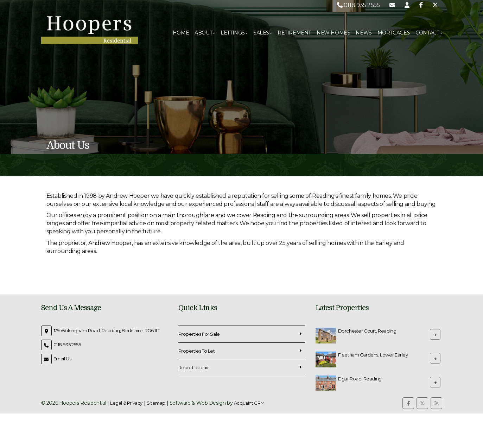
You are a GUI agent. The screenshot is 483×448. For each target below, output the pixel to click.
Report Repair (194, 367)
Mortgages (394, 33)
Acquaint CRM (249, 403)
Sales (263, 33)
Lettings (234, 33)
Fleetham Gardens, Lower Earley (373, 355)
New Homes (333, 33)
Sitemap (156, 403)
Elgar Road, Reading (360, 379)
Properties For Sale (199, 334)
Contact (429, 33)
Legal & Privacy (126, 403)
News (364, 33)
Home (181, 33)
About (205, 33)
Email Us (62, 359)
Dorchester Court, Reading (367, 331)
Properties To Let (197, 351)
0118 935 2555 (358, 5)
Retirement (294, 33)
